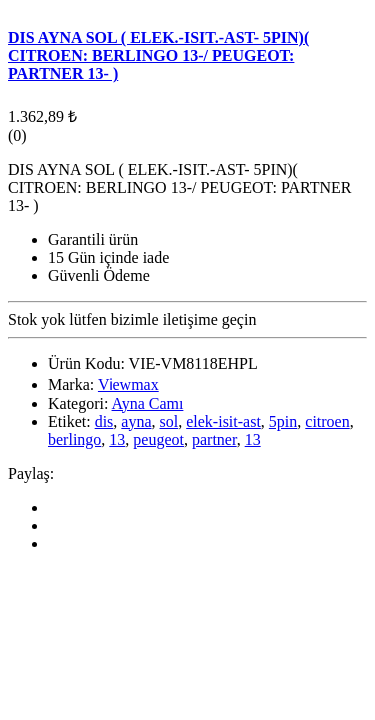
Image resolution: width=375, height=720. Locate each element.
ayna (136, 421)
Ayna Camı (148, 403)
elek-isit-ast (223, 421)
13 (117, 439)
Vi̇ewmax (128, 384)
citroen (327, 421)
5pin (283, 421)
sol (169, 421)
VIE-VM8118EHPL (193, 363)
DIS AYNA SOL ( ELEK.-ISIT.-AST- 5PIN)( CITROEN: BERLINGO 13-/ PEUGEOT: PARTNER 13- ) (158, 55)
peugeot (158, 439)
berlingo (74, 439)
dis (104, 421)
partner (214, 439)
